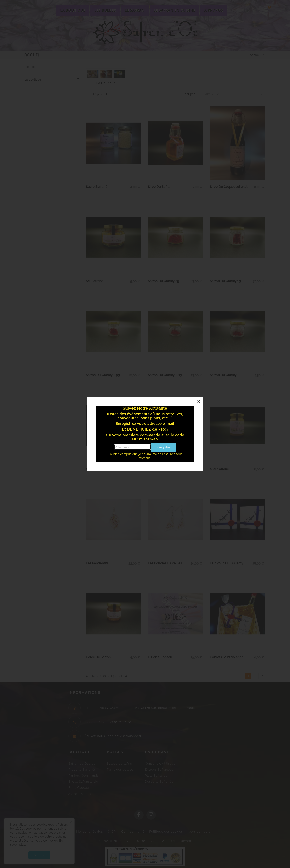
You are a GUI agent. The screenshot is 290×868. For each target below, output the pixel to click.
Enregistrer (163, 447)
